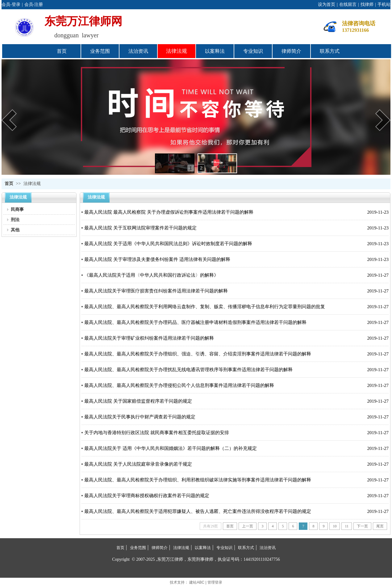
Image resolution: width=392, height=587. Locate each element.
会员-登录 (11, 4)
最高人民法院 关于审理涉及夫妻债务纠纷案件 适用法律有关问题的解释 (157, 259)
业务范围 (138, 548)
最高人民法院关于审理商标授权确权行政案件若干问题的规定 (147, 496)
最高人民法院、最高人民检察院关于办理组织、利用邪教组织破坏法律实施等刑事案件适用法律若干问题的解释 (198, 480)
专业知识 (224, 548)
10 (335, 526)
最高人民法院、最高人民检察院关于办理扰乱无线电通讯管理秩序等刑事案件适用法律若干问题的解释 (188, 370)
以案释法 (203, 548)
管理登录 (215, 582)
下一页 (362, 526)
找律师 (367, 4)
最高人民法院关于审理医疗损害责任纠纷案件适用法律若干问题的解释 (156, 291)
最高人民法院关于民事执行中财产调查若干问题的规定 (140, 417)
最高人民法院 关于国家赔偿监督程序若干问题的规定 (138, 401)
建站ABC (197, 582)
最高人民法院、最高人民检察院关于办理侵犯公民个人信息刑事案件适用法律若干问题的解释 (179, 385)
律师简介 (160, 548)
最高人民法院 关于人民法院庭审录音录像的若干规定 (138, 464)
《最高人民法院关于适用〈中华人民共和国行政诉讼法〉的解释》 (151, 275)
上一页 (248, 526)
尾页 (380, 526)
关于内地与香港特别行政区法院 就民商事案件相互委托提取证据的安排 (157, 433)
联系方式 (246, 548)
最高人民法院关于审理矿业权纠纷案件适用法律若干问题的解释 (149, 338)
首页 (9, 184)
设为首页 (327, 4)
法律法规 (32, 184)
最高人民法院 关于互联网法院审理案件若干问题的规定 (140, 228)
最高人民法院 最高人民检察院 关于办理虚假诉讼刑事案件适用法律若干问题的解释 (169, 212)
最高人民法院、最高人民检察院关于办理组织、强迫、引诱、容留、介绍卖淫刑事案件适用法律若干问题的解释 (198, 354)
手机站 (384, 4)
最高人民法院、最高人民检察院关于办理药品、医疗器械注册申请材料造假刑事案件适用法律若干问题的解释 (195, 322)
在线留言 (348, 4)
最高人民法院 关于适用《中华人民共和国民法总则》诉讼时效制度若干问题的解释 (168, 244)
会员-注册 (34, 4)
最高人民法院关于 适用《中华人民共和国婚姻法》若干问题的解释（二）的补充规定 (171, 448)
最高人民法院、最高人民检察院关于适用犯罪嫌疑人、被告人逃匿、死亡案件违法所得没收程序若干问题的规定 (198, 511)
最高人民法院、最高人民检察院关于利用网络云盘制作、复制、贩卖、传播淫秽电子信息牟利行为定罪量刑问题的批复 (205, 307)
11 (347, 526)
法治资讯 (268, 548)
